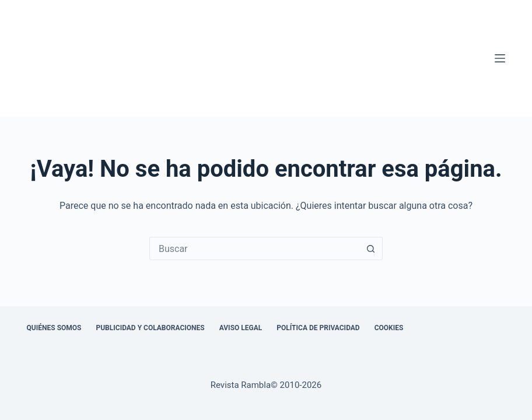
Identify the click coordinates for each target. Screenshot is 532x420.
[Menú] (500, 58)
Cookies (389, 328)
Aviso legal (241, 328)
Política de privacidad (318, 328)
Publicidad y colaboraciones (150, 328)
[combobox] (255, 249)
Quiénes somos (54, 328)
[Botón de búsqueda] (371, 249)
